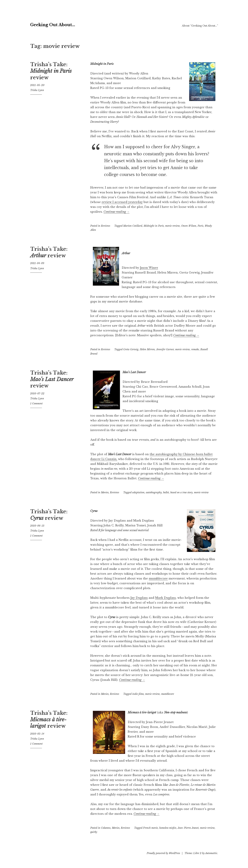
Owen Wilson (189, 226)
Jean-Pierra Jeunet (188, 828)
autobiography (154, 492)
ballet (166, 492)
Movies (105, 492)
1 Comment (36, 403)
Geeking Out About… (75, 23)
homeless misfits (168, 828)
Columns (106, 828)
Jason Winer (149, 268)
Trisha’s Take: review (51, 71)
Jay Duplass (139, 598)
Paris (200, 226)
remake (195, 349)
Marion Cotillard (133, 226)
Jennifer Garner (165, 349)
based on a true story (181, 492)
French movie (150, 828)
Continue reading (116, 212)
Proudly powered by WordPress (163, 853)
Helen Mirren (147, 349)
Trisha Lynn (37, 90)
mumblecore (158, 578)
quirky (94, 832)
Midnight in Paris (154, 226)
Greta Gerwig (131, 349)
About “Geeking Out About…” (200, 26)
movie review (172, 226)
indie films (138, 694)
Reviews (106, 226)
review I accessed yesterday (122, 202)
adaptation (138, 492)
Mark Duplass (166, 598)
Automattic (211, 853)
